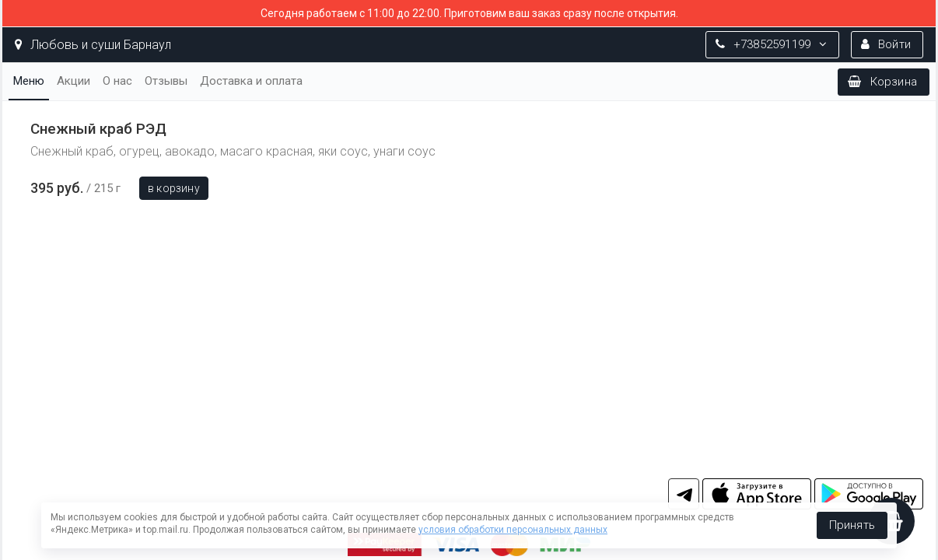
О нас (117, 81)
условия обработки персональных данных (513, 530)
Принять (852, 525)
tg (684, 494)
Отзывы (166, 81)
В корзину (174, 188)
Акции (73, 81)
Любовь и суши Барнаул (93, 45)
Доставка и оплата (251, 81)
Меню (29, 81)
